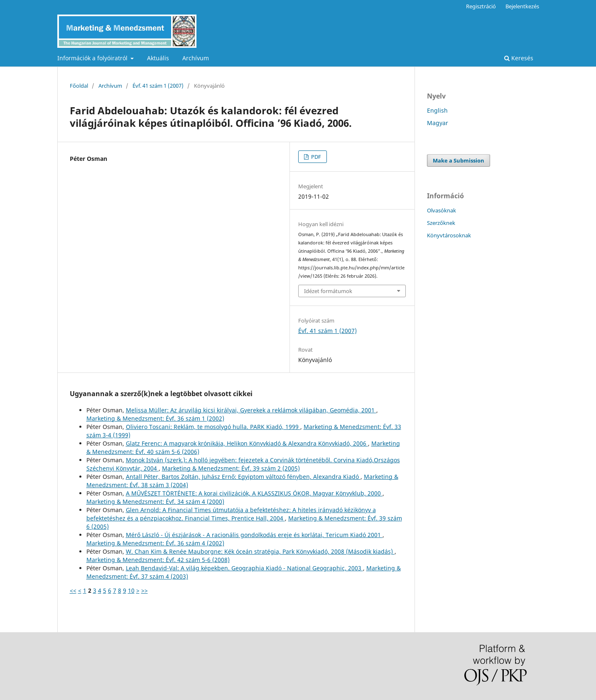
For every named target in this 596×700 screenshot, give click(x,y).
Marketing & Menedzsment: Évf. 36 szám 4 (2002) (155, 543)
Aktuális (158, 58)
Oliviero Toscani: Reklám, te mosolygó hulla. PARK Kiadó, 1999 (213, 427)
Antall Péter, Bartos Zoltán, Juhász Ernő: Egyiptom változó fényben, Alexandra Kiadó (243, 477)
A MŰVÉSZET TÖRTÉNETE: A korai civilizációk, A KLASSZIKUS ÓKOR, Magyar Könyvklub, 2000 (254, 493)
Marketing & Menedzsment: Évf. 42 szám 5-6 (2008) (158, 560)
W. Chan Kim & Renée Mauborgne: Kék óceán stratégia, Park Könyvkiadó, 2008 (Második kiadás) (260, 551)
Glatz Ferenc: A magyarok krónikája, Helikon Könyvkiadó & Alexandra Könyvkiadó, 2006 (247, 443)
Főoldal (79, 86)
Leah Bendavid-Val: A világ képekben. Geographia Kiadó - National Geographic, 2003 (244, 568)
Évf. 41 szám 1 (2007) (158, 86)
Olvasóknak (441, 210)
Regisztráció (481, 6)
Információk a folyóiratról (93, 58)
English (437, 110)
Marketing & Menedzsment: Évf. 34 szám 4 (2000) (155, 502)
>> (145, 590)
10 (131, 590)
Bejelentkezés (522, 6)
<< (73, 590)
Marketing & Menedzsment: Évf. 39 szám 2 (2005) (231, 468)
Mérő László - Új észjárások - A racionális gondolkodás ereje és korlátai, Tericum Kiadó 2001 (254, 535)
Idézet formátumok (328, 291)
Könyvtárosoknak (449, 235)
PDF (315, 157)
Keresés (519, 58)
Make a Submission (459, 160)
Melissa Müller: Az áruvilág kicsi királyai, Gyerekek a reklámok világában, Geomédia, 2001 (251, 410)
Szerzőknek (441, 223)
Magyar (438, 123)
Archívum (196, 58)
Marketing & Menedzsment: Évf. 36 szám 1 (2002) (155, 418)
